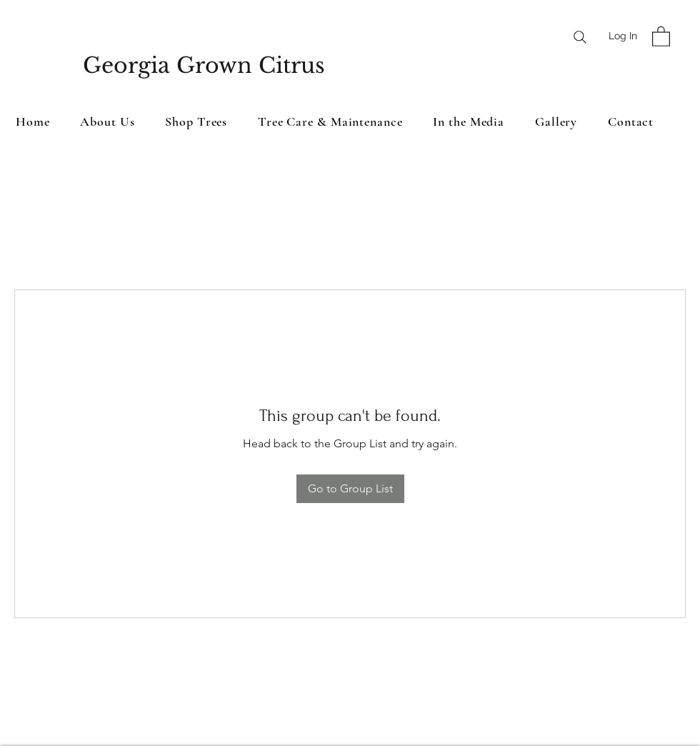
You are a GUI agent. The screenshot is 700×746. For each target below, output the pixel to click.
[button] (661, 36)
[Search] (580, 37)
